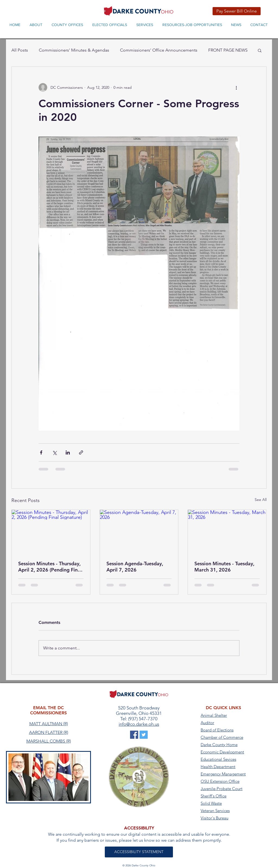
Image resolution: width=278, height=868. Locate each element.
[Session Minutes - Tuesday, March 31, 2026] (227, 532)
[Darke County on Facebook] (134, 735)
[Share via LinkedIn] (68, 452)
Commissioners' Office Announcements (159, 50)
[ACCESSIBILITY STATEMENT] (139, 852)
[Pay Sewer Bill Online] (237, 11)
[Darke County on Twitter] (144, 735)
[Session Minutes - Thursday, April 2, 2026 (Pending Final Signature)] (51, 532)
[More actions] (236, 87)
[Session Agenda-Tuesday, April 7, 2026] (139, 532)
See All (261, 500)
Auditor (207, 723)
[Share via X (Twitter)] (54, 452)
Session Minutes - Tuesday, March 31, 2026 (224, 567)
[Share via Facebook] (41, 452)
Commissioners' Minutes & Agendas (74, 50)
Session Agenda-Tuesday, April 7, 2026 (135, 567)
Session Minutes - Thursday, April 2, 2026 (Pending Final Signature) (50, 567)
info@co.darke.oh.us (139, 724)
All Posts (20, 50)
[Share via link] (81, 452)
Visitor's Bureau (214, 818)
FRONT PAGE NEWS (228, 50)
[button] (260, 50)
